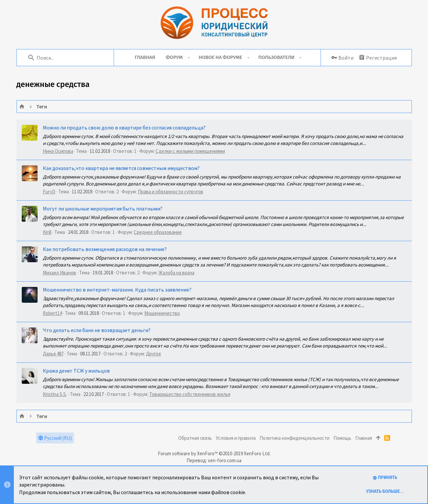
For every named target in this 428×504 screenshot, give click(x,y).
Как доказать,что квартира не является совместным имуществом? (121, 168)
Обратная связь (195, 438)
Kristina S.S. (55, 394)
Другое (154, 354)
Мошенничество (162, 313)
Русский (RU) (55, 438)
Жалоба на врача (176, 273)
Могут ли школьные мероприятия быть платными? (103, 209)
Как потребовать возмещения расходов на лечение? (105, 249)
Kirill (47, 232)
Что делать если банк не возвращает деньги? (97, 330)
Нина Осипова (58, 151)
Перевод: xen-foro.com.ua (214, 460)
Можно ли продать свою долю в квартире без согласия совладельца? (124, 127)
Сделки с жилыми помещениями (190, 151)
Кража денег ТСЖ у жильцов (76, 371)
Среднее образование (158, 232)
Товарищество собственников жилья (190, 394)
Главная (364, 438)
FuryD (49, 192)
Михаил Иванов (59, 273)
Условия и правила (236, 438)
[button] (189, 58)
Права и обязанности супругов (171, 192)
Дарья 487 (53, 354)
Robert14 (52, 313)
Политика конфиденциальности (295, 438)
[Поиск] (70, 58)
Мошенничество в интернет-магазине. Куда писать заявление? (117, 290)
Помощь (342, 438)
